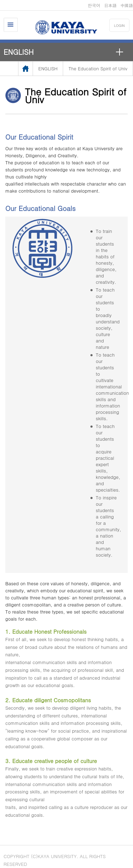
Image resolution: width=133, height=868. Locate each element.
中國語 (127, 5)
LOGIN (120, 25)
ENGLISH (19, 52)
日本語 (110, 5)
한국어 (94, 5)
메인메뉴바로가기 (0, 0)
